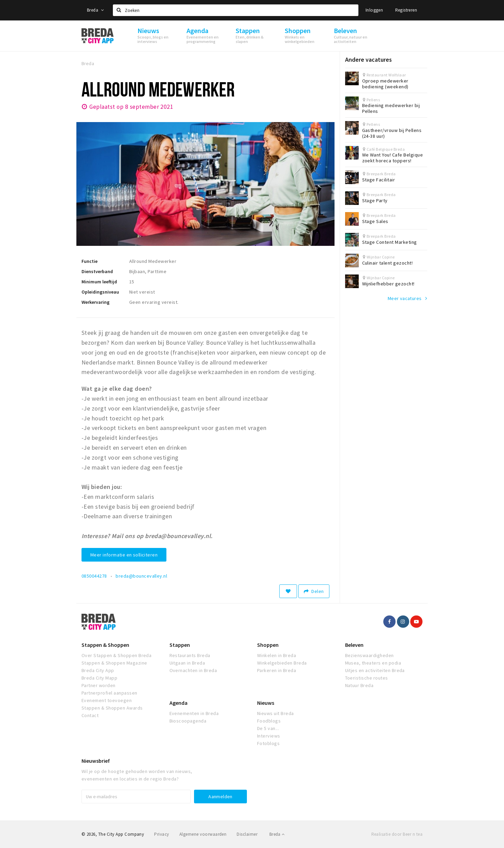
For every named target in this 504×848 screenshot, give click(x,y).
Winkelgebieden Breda (282, 663)
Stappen (180, 645)
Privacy (161, 834)
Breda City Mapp (99, 678)
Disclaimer (247, 834)
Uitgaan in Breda (187, 663)
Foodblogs (269, 721)
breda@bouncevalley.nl (141, 576)
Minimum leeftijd (99, 282)
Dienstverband (97, 271)
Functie (90, 261)
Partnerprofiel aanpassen (109, 693)
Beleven (354, 645)
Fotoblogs (268, 743)
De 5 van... (268, 728)
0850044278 (94, 576)
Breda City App (98, 670)
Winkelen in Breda (277, 655)
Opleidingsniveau (100, 292)
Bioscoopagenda (188, 721)
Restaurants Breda (190, 655)
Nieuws (266, 703)
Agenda (179, 703)
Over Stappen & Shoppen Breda (116, 655)
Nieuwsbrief (96, 761)
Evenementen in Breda (194, 713)
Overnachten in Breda (193, 670)
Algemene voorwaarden (203, 834)
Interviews (269, 736)
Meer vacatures (405, 298)
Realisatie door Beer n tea (397, 834)
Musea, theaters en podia (373, 663)
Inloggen (374, 10)
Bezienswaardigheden (369, 655)
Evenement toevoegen (107, 700)
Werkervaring (95, 302)
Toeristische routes (367, 678)
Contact (90, 715)
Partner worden (99, 685)
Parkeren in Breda (277, 670)
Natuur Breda (359, 685)
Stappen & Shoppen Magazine (114, 663)
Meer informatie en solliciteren (124, 555)
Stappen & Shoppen (105, 645)
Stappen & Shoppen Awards (112, 708)
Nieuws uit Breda (276, 713)
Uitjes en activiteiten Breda (375, 670)
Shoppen (268, 645)
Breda (95, 10)
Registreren (406, 10)
